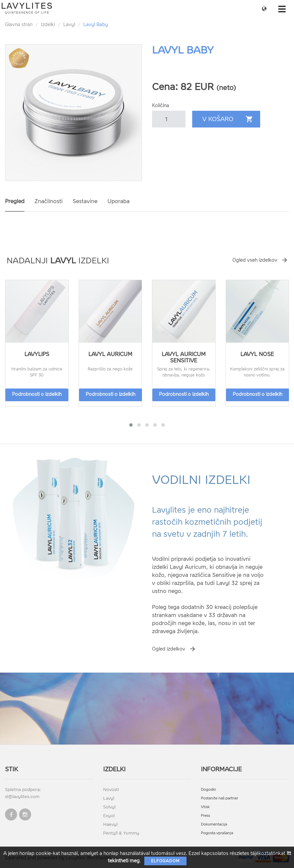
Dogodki (208, 790)
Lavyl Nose (257, 354)
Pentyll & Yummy (121, 833)
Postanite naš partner (219, 798)
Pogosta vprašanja (217, 833)
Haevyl (110, 824)
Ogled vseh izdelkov (255, 260)
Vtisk (205, 807)
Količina (161, 106)
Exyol (109, 816)
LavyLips (37, 354)
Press (205, 816)
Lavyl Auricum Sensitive (184, 357)
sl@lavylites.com (22, 797)
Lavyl (69, 25)
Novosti (111, 790)
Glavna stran (19, 25)
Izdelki (48, 25)
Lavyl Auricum (110, 354)
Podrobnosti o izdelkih (37, 394)
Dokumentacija (214, 824)
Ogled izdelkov (169, 649)
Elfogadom (165, 861)
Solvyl (109, 807)
